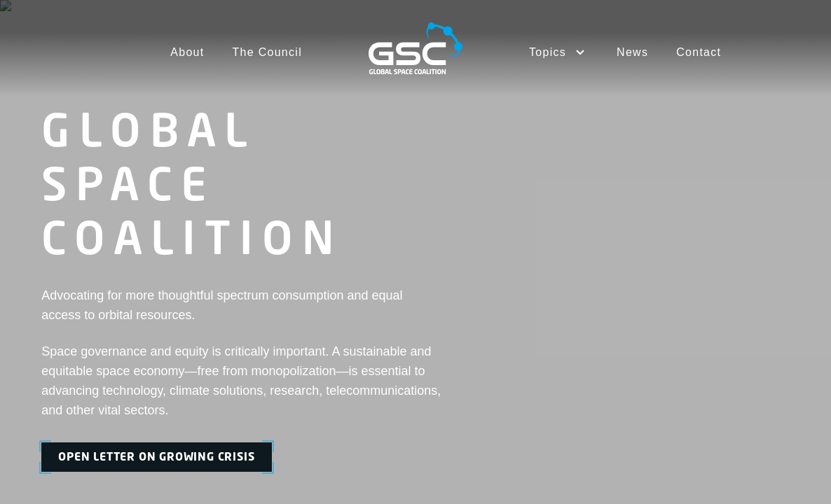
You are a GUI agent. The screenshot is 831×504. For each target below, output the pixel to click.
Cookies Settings (753, 390)
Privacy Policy (663, 390)
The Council (267, 52)
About (187, 52)
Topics (472, 258)
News (632, 52)
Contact (699, 52)
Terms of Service (573, 390)
